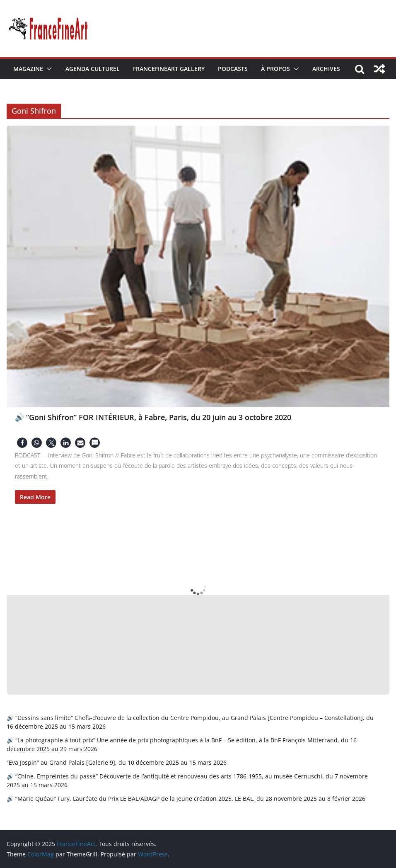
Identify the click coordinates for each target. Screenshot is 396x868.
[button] (48, 69)
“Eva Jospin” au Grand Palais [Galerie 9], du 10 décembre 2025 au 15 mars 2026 (117, 762)
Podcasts (233, 69)
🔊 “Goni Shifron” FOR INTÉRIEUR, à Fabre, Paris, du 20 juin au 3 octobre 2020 (153, 417)
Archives (326, 69)
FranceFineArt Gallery (169, 69)
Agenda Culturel (93, 69)
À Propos (275, 69)
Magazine (28, 69)
